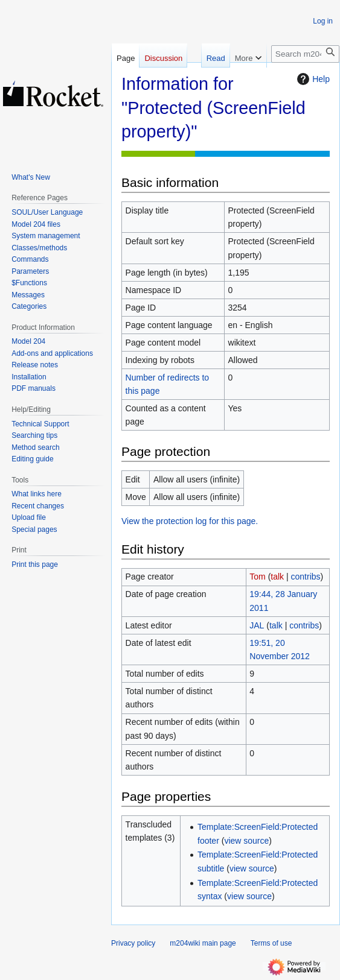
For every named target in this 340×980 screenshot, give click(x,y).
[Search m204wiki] (305, 54)
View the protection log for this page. (190, 521)
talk (277, 577)
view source (246, 841)
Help (312, 79)
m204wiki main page (203, 943)
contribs (306, 577)
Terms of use (271, 943)
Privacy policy (133, 943)
